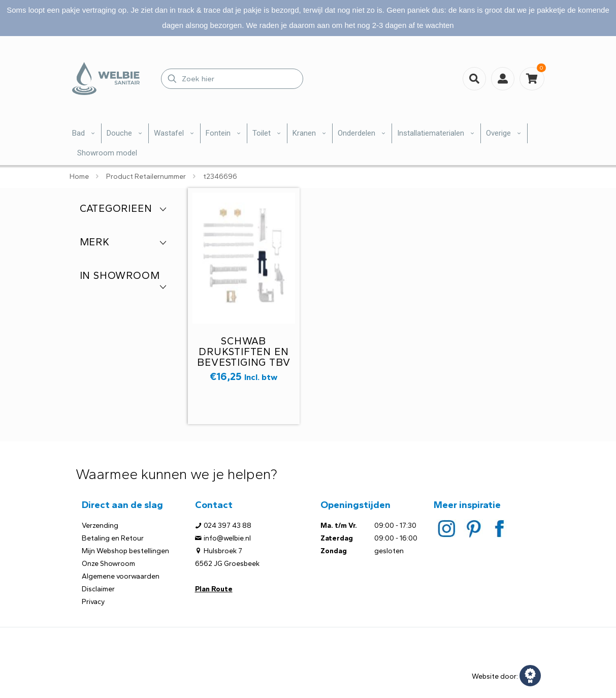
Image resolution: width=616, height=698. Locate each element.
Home (79, 177)
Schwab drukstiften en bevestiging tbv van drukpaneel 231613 (244, 362)
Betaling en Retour (113, 538)
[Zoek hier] (232, 79)
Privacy (93, 602)
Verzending (100, 526)
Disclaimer (98, 589)
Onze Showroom (108, 564)
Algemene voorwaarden (121, 576)
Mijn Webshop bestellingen (125, 551)
